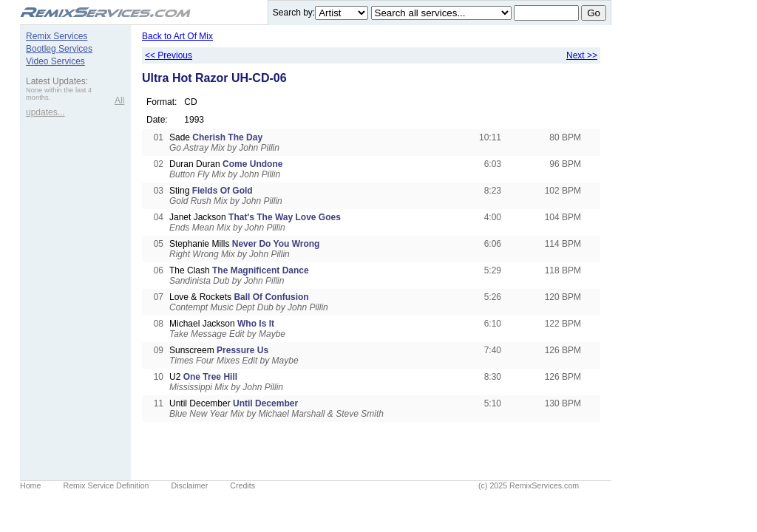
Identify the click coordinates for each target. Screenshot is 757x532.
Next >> (582, 55)
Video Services (55, 61)
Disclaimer (190, 485)
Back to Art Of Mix (177, 36)
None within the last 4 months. (59, 94)
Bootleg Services (59, 49)
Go (594, 13)
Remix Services (57, 36)
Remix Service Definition (106, 485)
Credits (242, 485)
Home (30, 485)
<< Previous (169, 55)
